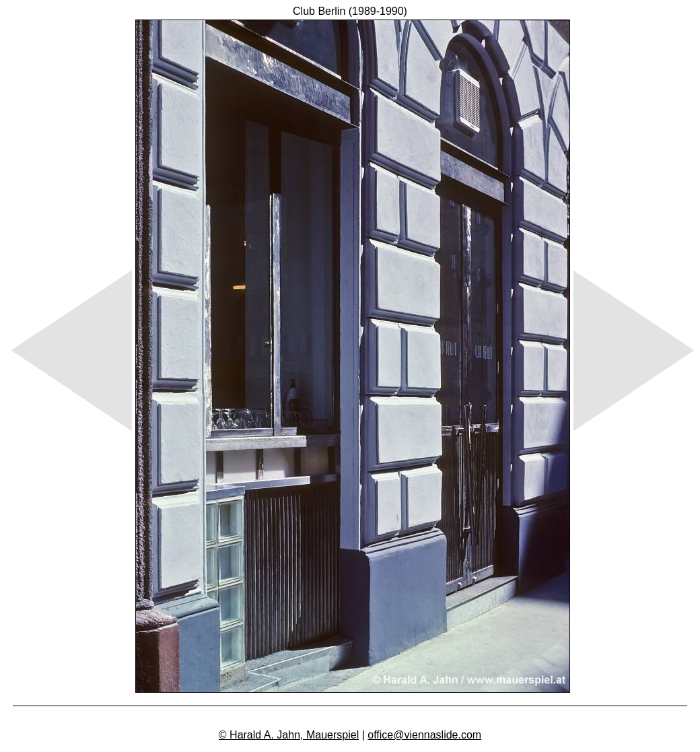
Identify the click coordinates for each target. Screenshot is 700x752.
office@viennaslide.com (424, 735)
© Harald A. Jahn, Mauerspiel (289, 735)
